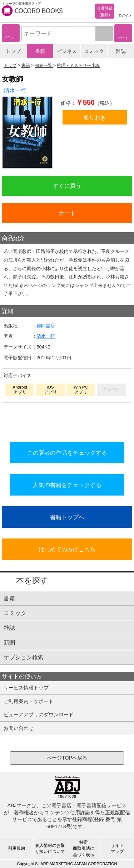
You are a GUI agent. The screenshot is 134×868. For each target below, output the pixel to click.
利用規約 (16, 848)
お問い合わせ (19, 728)
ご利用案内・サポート (29, 701)
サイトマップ (117, 849)
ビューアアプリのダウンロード (39, 715)
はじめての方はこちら (67, 549)
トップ (13, 51)
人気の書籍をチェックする (67, 485)
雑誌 (121, 51)
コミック (94, 51)
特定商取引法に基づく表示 (84, 848)
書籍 (40, 51)
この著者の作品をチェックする (67, 453)
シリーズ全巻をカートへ (67, 420)
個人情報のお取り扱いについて (50, 849)
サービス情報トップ (26, 688)
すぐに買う (67, 186)
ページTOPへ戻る (67, 758)
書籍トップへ (67, 517)
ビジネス (67, 51)
